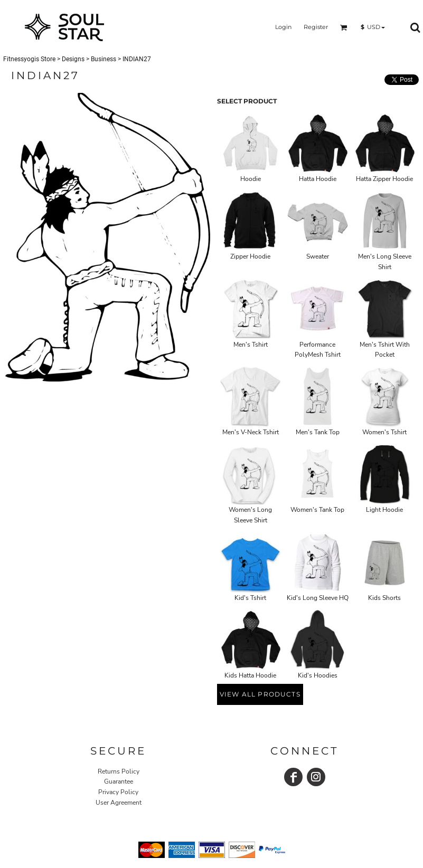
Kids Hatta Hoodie (250, 675)
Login (283, 27)
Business (104, 59)
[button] (344, 27)
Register (316, 27)
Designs (73, 59)
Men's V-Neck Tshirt (251, 432)
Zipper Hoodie (250, 256)
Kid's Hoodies (318, 675)
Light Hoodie (384, 510)
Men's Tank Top (318, 432)
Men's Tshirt (251, 345)
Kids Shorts (384, 598)
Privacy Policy (118, 792)
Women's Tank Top (317, 510)
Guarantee (119, 781)
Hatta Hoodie (318, 179)
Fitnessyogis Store (29, 59)
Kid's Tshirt (250, 598)
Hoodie (251, 179)
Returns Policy (119, 771)
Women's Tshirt (384, 432)
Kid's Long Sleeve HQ (318, 598)
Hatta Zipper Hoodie (384, 179)
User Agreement (119, 803)
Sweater (318, 256)
